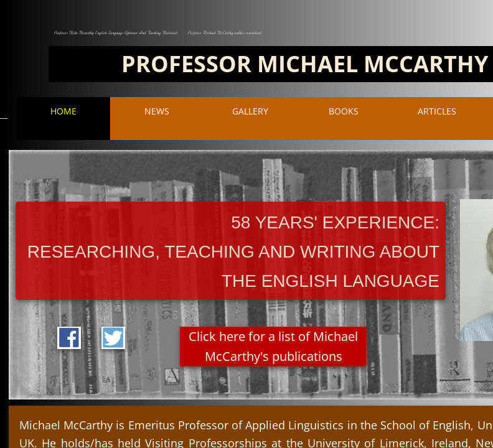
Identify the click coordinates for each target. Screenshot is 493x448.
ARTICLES (437, 111)
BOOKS (344, 111)
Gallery (250, 111)
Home (63, 111)
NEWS (157, 111)
